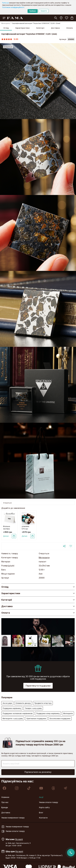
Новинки (5, 797)
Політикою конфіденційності (13, 7)
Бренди (5, 807)
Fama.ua (5, 3)
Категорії (40, 28)
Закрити (44, 11)
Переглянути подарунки (38, 686)
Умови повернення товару (13, 818)
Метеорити (6, 23)
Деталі (6, 536)
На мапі (19, 839)
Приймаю (33, 11)
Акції (41, 797)
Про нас (5, 802)
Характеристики (22, 28)
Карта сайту (44, 807)
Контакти (43, 818)
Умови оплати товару (49, 802)
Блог (41, 813)
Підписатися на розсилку (38, 772)
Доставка (55, 28)
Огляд (6, 28)
